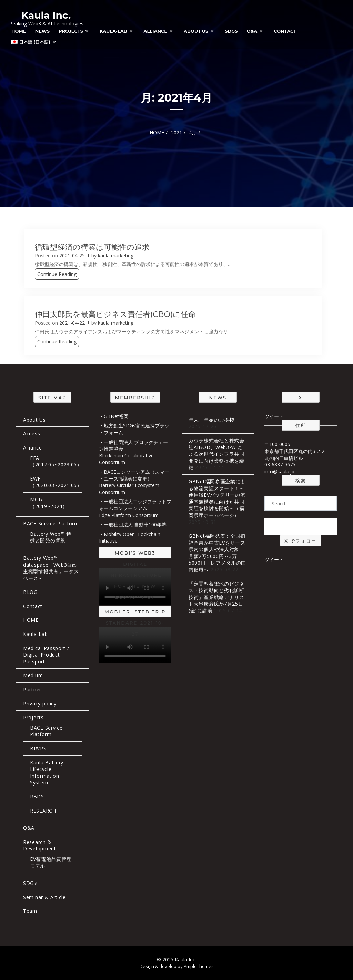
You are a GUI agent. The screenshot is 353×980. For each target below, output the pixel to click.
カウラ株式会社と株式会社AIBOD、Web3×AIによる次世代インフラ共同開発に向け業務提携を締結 (216, 454)
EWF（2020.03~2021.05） (56, 482)
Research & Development (40, 845)
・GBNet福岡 (114, 416)
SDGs (231, 31)
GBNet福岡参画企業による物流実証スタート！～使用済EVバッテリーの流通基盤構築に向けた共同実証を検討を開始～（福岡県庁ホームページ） (217, 498)
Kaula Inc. (46, 15)
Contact (285, 31)
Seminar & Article (44, 897)
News (42, 31)
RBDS (37, 797)
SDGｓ (31, 883)
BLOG (30, 592)
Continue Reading (57, 274)
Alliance (156, 31)
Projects (71, 31)
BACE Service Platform (51, 523)
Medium (33, 675)
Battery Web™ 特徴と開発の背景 (51, 537)
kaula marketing (116, 255)
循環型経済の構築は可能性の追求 (92, 247)
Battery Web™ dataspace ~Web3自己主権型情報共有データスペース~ (51, 568)
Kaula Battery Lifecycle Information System (47, 773)
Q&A (252, 31)
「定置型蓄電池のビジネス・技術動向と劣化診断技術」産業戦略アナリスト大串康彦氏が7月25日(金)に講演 (216, 597)
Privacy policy (40, 704)
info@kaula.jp (279, 471)
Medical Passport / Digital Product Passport (46, 655)
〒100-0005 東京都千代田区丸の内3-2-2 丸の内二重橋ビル (294, 451)
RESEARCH (43, 811)
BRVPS (38, 748)
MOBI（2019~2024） (49, 503)
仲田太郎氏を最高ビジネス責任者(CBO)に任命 (115, 314)
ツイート (274, 416)
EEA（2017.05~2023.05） (56, 461)
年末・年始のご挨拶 (211, 420)
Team (30, 911)
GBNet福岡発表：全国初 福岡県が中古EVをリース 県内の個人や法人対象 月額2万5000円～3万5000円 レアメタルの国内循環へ (220, 553)
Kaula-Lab (113, 31)
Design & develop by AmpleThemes (177, 966)
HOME (19, 31)
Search (301, 526)
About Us (196, 31)
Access (32, 434)
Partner (32, 689)
